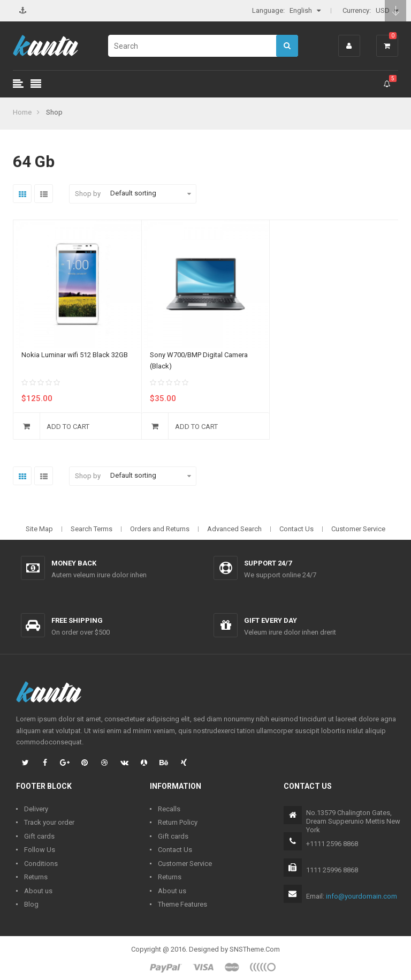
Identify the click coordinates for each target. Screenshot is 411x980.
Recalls (169, 809)
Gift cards (39, 836)
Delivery (36, 809)
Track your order (49, 822)
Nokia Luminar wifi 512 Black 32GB (75, 355)
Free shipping (77, 620)
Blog (31, 904)
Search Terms (92, 529)
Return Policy (178, 822)
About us (38, 891)
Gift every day (271, 620)
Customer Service (358, 529)
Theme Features (182, 904)
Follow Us (40, 850)
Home (22, 112)
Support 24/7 (268, 563)
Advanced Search (234, 529)
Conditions (41, 864)
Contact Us (296, 529)
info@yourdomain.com (361, 896)
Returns (36, 877)
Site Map (39, 529)
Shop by (88, 194)
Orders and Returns (160, 529)
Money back (74, 563)
